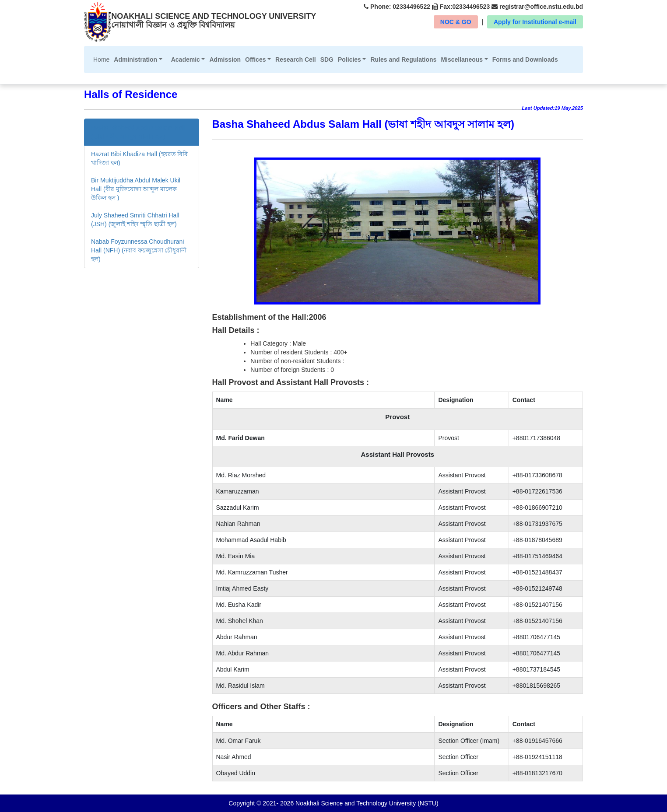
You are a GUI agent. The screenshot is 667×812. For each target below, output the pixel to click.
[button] (138, 59)
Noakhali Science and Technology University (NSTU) (366, 803)
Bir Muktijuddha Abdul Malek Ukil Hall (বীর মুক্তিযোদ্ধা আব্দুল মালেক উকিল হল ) (136, 189)
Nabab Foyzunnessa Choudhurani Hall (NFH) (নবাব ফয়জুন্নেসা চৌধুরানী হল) (139, 250)
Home (102, 59)
